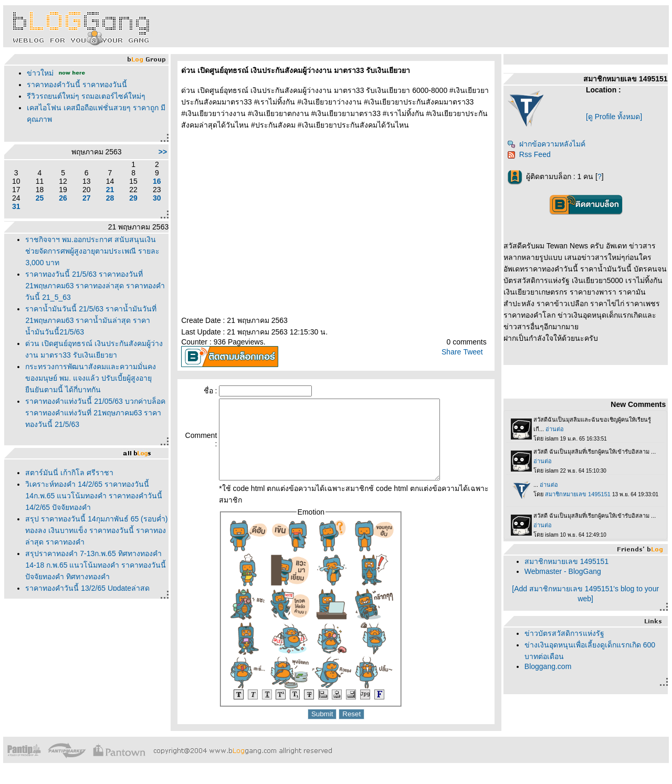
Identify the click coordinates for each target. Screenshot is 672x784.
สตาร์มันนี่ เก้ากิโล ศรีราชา (69, 473)
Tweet (473, 352)
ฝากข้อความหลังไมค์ (546, 144)
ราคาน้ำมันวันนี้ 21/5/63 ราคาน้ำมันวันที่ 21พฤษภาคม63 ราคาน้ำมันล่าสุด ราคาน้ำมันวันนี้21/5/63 (91, 320)
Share (451, 352)
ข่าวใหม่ (40, 73)
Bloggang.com (548, 666)
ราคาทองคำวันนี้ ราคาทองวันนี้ (77, 85)
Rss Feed (529, 154)
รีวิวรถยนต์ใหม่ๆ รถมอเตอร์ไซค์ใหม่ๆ (86, 96)
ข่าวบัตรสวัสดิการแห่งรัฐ (564, 633)
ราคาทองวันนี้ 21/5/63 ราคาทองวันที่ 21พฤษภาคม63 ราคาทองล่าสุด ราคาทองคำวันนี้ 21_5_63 (95, 286)
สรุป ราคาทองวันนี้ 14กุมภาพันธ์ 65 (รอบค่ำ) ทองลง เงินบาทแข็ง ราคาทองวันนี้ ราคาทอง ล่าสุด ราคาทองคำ (96, 530)
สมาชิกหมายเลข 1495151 (566, 561)
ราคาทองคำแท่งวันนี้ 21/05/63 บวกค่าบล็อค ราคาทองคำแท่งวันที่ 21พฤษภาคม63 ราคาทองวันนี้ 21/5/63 (95, 413)
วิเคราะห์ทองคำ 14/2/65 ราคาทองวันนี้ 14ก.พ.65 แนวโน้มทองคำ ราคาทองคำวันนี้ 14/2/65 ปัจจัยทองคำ (94, 496)
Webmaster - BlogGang (563, 571)
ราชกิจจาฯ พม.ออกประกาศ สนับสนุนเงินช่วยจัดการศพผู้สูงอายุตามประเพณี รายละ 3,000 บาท (92, 251)
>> (163, 152)
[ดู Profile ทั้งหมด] (614, 117)
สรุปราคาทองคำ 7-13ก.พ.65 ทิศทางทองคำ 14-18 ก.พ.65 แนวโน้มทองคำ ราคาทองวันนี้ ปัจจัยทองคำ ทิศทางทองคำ (96, 565)
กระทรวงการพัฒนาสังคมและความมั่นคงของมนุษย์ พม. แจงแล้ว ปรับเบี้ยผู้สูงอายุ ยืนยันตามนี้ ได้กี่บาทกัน (91, 378)
